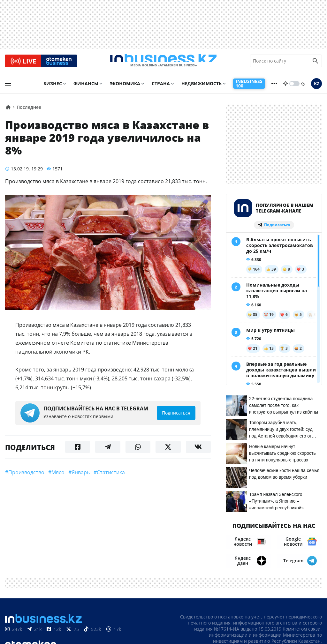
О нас (214, 618)
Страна (161, 88)
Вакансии (309, 618)
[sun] (285, 88)
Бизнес (53, 88)
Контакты (239, 618)
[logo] (163, 64)
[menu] (8, 88)
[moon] (303, 88)
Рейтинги (309, 628)
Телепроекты (274, 618)
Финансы (86, 88)
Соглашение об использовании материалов (262, 606)
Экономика (125, 88)
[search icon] (316, 64)
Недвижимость (202, 88)
